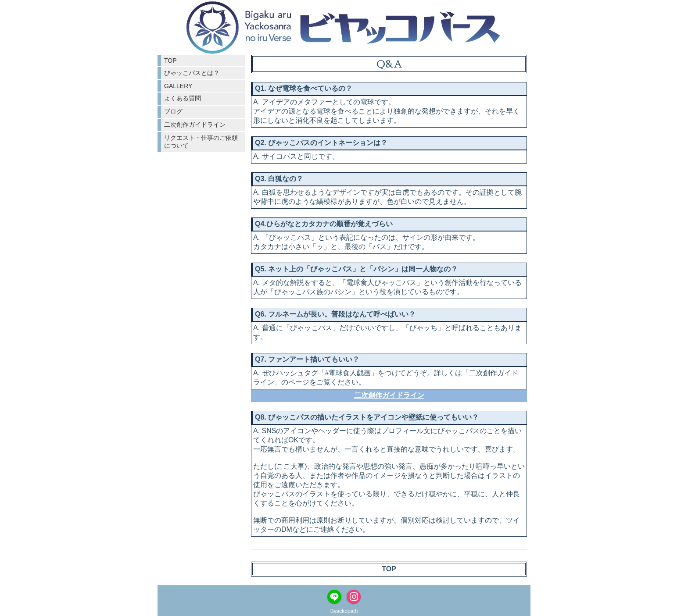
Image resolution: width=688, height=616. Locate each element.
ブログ (173, 111)
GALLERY (178, 86)
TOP (170, 61)
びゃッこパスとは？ (192, 73)
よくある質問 (183, 98)
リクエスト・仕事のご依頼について (201, 142)
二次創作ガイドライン (195, 125)
